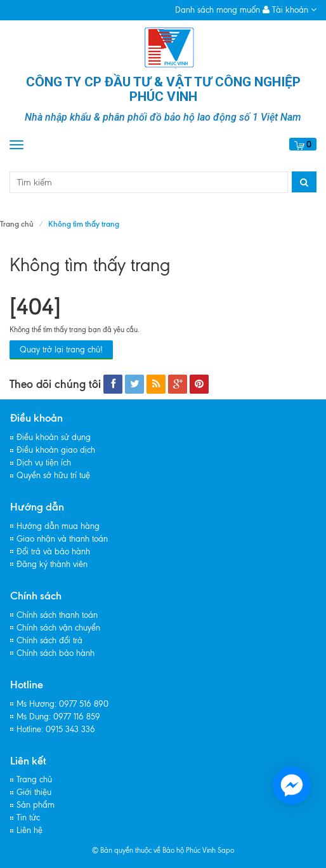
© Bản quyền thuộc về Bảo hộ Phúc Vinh (154, 850)
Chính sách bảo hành (55, 653)
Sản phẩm (36, 805)
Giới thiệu (34, 792)
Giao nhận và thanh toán (62, 539)
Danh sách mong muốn (218, 10)
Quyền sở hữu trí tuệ (53, 475)
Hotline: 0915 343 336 (56, 729)
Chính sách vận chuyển (58, 628)
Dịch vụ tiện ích (44, 463)
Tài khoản (290, 10)
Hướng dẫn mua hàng (58, 526)
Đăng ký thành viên (52, 564)
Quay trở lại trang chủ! (61, 350)
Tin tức (28, 818)
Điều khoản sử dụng (54, 437)
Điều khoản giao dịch (56, 450)
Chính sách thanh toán (57, 615)
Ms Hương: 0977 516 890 (62, 704)
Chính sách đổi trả (49, 640)
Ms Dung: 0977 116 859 (58, 717)
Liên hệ (29, 830)
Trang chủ (17, 224)
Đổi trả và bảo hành (53, 551)
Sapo (226, 850)
